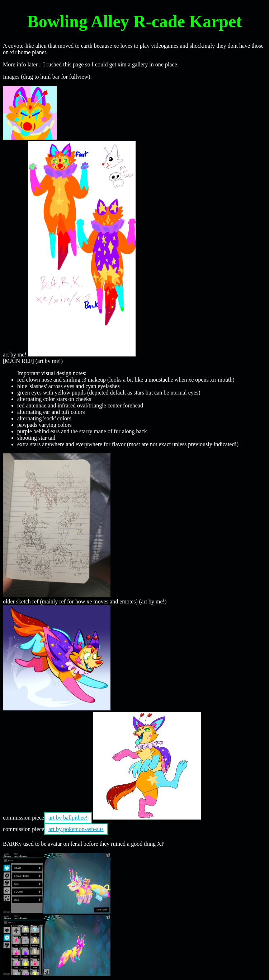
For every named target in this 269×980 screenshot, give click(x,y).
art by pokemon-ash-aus (76, 829)
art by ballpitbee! (68, 818)
